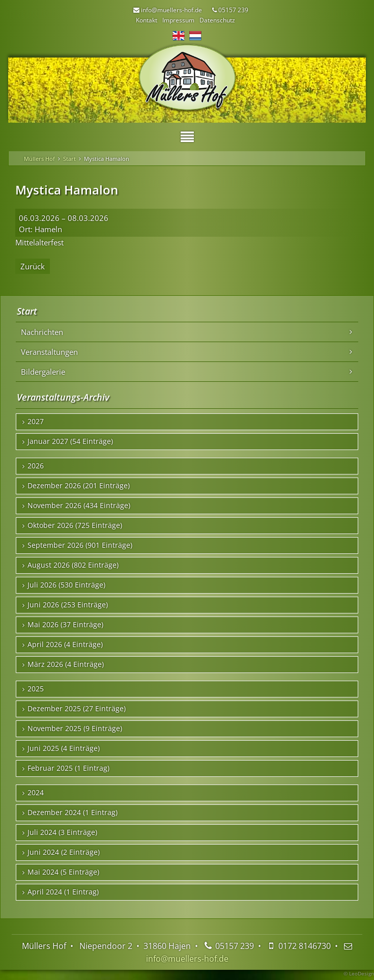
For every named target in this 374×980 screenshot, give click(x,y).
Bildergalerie (43, 372)
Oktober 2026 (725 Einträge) (75, 525)
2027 (36, 422)
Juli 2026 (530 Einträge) (66, 585)
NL (195, 36)
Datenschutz (217, 20)
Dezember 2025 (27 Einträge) (77, 709)
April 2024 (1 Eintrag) (63, 892)
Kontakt (147, 20)
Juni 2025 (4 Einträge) (64, 748)
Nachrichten (42, 332)
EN (179, 36)
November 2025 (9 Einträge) (75, 729)
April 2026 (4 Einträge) (65, 645)
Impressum (178, 20)
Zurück (33, 266)
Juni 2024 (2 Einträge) (64, 852)
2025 (36, 689)
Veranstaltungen (49, 352)
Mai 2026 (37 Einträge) (65, 625)
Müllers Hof (39, 159)
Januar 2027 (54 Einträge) (70, 441)
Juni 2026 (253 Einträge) (68, 605)
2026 (36, 466)
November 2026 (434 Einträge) (79, 506)
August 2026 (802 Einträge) (73, 565)
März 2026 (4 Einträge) (66, 664)
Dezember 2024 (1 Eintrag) (73, 813)
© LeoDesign (359, 973)
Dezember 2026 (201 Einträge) (79, 486)
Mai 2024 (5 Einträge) (63, 872)
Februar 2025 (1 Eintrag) (68, 768)
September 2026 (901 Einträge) (80, 545)
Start (69, 159)
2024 (36, 793)
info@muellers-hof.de (187, 959)
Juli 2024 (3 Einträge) (62, 832)
